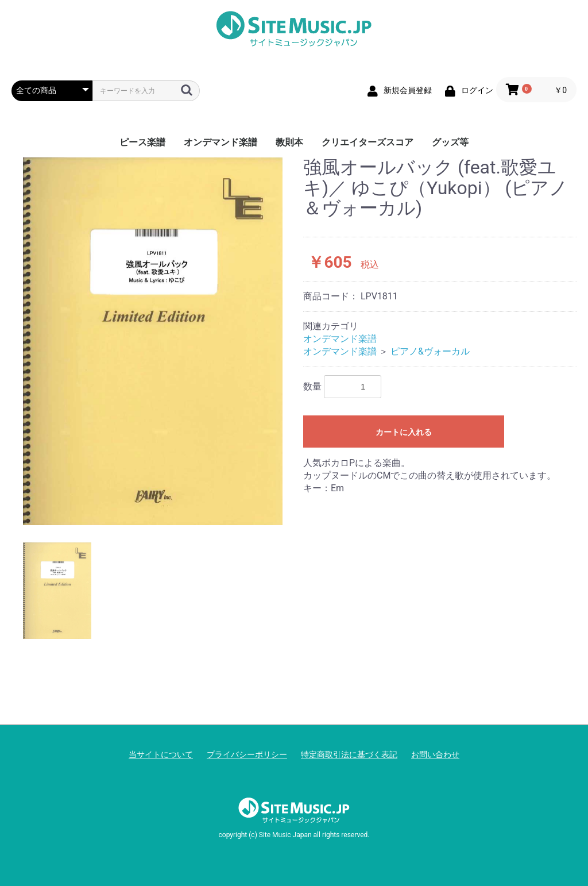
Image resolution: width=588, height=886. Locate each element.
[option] (153, 341)
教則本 (289, 142)
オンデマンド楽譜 (220, 142)
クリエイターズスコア (367, 142)
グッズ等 (450, 142)
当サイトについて (161, 754)
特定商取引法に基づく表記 (349, 754)
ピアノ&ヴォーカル (430, 351)
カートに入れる (404, 432)
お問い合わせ (435, 754)
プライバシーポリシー (247, 754)
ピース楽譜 (142, 142)
